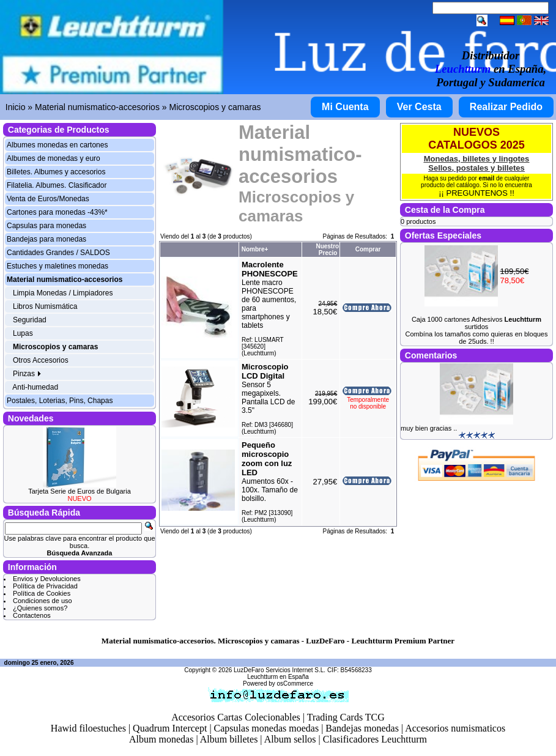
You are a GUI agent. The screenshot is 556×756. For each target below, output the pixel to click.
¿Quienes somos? (40, 608)
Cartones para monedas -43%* (57, 212)
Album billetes (229, 739)
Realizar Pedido (506, 107)
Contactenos (32, 615)
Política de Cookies (42, 593)
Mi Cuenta (345, 107)
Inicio (16, 107)
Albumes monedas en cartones (57, 145)
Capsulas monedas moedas (267, 728)
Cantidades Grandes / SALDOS (58, 253)
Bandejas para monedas (46, 239)
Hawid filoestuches (88, 728)
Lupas (23, 333)
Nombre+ (255, 249)
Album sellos (290, 739)
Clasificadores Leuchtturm (375, 739)
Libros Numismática (45, 306)
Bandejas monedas (362, 728)
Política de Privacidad (45, 586)
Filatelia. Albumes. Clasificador (57, 185)
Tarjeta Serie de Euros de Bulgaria (80, 491)
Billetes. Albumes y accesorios (56, 172)
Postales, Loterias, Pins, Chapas (60, 401)
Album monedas (161, 739)
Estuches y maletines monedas (57, 266)
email (487, 178)
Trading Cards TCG (346, 717)
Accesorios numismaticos (455, 728)
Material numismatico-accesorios (97, 107)
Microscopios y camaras (215, 107)
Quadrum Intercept (170, 728)
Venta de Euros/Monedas (48, 199)
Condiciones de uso (43, 601)
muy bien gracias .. (429, 428)
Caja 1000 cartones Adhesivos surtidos (476, 323)
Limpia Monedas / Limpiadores (63, 293)
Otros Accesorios (41, 360)
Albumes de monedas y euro (54, 158)
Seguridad (30, 320)
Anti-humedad (35, 387)
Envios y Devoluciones (47, 579)
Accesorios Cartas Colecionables (236, 717)
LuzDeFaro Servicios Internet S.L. (280, 670)
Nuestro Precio (327, 250)
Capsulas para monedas (46, 226)
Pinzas (27, 374)
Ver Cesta (419, 107)
